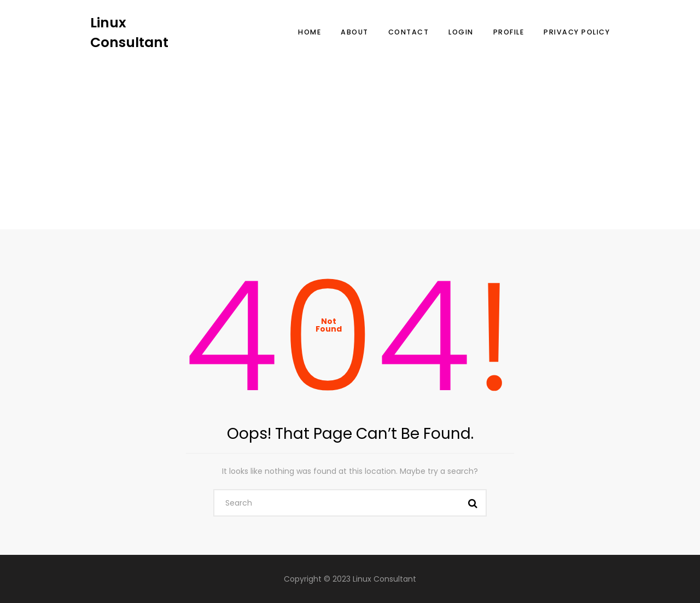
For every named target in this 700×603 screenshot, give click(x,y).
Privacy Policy (577, 32)
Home (310, 32)
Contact (409, 32)
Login (461, 32)
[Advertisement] (350, 134)
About (355, 32)
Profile (509, 32)
